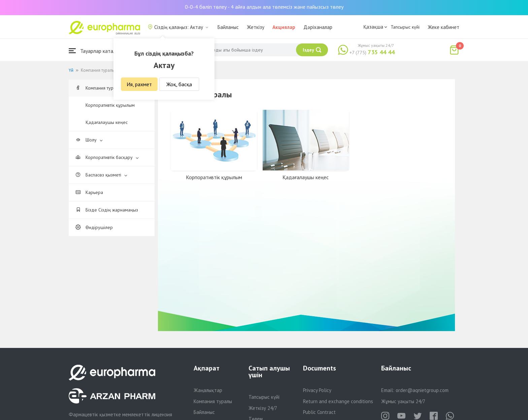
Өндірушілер (94, 227)
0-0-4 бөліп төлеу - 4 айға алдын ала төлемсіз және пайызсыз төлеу (264, 7)
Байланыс (228, 27)
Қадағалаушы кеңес (107, 122)
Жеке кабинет (443, 27)
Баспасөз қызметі (101, 175)
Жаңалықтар (208, 390)
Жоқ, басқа (179, 84)
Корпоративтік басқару (107, 157)
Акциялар (284, 27)
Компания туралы (101, 88)
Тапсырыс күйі (405, 27)
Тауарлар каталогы (96, 51)
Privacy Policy (317, 390)
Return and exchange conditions (338, 401)
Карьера (89, 192)
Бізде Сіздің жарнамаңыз (107, 210)
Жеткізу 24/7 (263, 408)
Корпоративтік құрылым (110, 105)
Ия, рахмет (139, 84)
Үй (71, 70)
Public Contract (319, 412)
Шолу (89, 140)
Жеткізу (256, 27)
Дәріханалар (318, 27)
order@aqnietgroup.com (422, 390)
